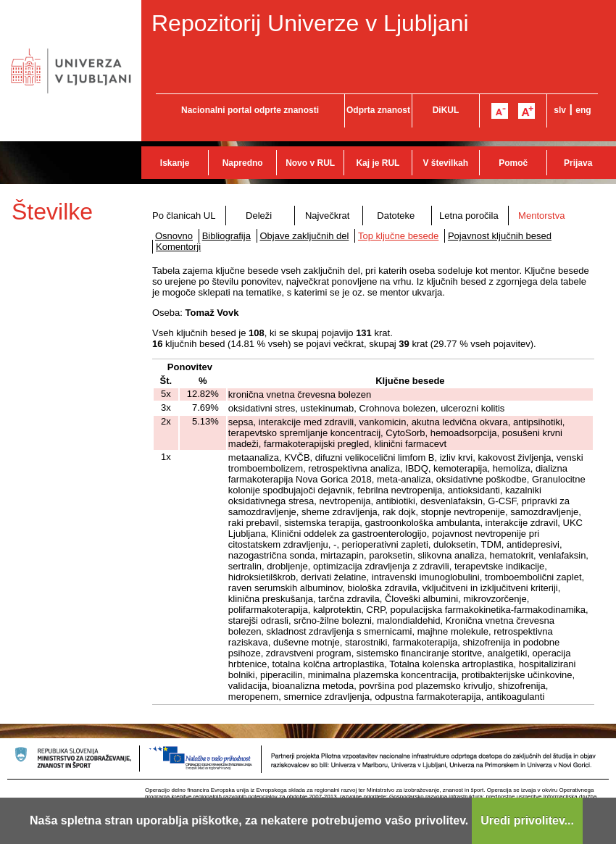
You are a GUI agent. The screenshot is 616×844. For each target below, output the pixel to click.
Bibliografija (226, 236)
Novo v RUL (310, 163)
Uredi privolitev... (527, 820)
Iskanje (175, 163)
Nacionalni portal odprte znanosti (250, 110)
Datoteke (396, 216)
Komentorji (178, 247)
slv (560, 110)
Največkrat (327, 216)
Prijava (578, 163)
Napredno (243, 163)
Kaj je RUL (378, 163)
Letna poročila (469, 216)
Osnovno (174, 236)
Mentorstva (541, 216)
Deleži (259, 216)
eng (583, 110)
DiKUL (446, 110)
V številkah (445, 163)
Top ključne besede (398, 236)
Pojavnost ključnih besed (500, 236)
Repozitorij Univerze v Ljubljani (310, 23)
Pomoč (513, 163)
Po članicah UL (184, 216)
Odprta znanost (378, 110)
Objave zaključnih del (305, 236)
